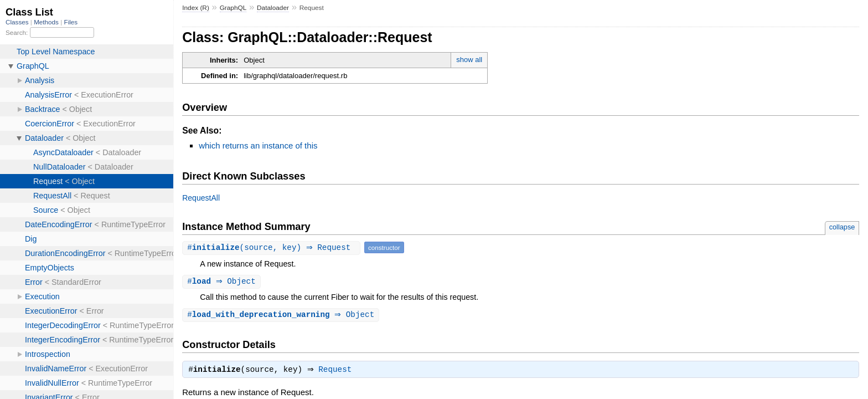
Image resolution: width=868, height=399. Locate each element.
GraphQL (233, 8)
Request (338, 372)
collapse (842, 227)
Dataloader (273, 8)
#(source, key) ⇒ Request (273, 247)
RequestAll (201, 198)
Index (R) (196, 8)
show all (469, 60)
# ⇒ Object (223, 282)
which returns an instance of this (258, 145)
